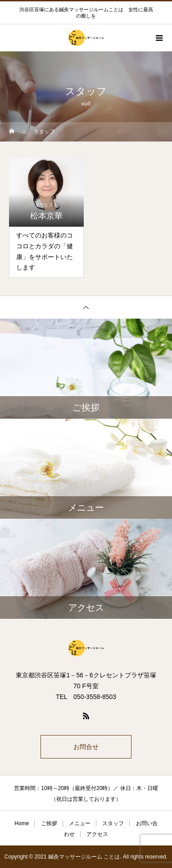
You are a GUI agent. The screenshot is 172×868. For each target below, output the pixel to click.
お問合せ (86, 747)
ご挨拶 (49, 823)
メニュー (80, 823)
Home (22, 823)
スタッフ (113, 823)
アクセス (97, 834)
